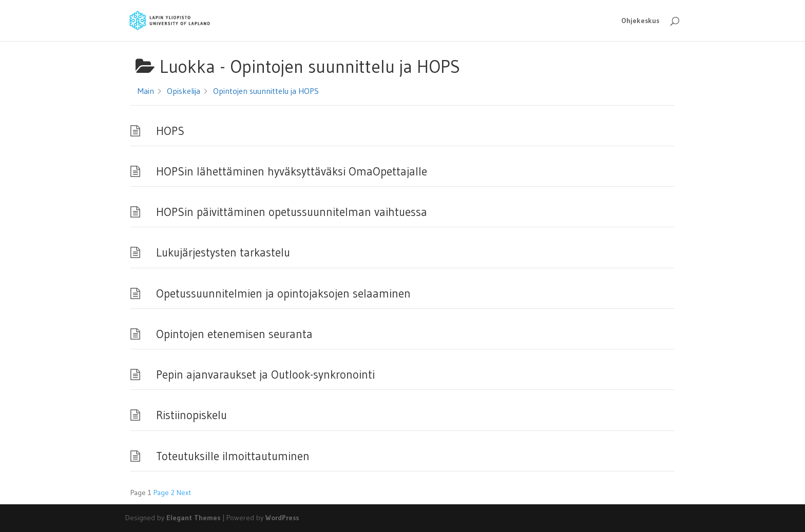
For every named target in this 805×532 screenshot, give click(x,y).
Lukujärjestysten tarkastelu (223, 252)
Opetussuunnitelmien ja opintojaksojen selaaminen (283, 293)
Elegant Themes (193, 518)
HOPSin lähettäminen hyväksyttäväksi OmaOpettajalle (292, 171)
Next (184, 492)
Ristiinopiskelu (191, 415)
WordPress (282, 518)
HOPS (170, 131)
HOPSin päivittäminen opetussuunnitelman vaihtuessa (292, 212)
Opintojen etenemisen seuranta (234, 334)
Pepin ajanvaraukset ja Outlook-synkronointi (265, 375)
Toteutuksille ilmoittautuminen (233, 456)
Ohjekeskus (640, 21)
